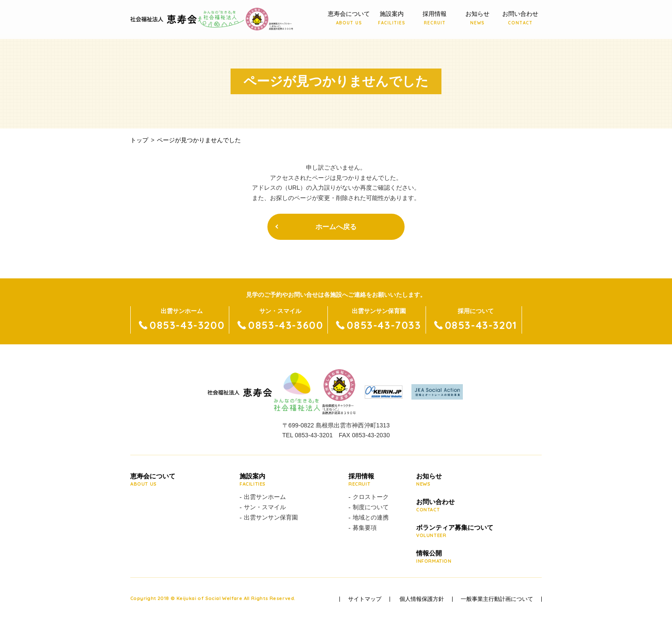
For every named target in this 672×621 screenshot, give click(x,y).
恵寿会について (349, 18)
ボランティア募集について (455, 531)
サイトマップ (365, 599)
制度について (371, 507)
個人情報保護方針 (422, 599)
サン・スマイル (265, 507)
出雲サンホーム (265, 497)
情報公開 (455, 557)
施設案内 (392, 18)
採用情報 (435, 18)
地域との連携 (371, 517)
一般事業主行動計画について (497, 599)
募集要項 (365, 528)
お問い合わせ (520, 18)
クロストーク (371, 497)
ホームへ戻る (336, 227)
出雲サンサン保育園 (271, 517)
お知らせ (477, 18)
